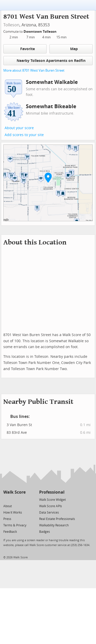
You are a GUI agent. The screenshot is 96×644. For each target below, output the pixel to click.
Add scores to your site (24, 135)
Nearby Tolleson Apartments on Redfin (48, 60)
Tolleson (11, 25)
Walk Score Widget (52, 500)
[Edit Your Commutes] (60, 31)
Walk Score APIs (51, 506)
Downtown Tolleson (40, 32)
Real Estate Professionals (57, 519)
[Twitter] (6, 499)
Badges (45, 532)
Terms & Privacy (15, 525)
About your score (19, 128)
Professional (52, 492)
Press (7, 519)
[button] (48, 177)
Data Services (49, 513)
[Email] (22, 499)
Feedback (10, 532)
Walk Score (14, 492)
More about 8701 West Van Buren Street (34, 70)
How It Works (13, 513)
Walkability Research (54, 525)
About (8, 506)
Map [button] (71, 49)
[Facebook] (14, 499)
